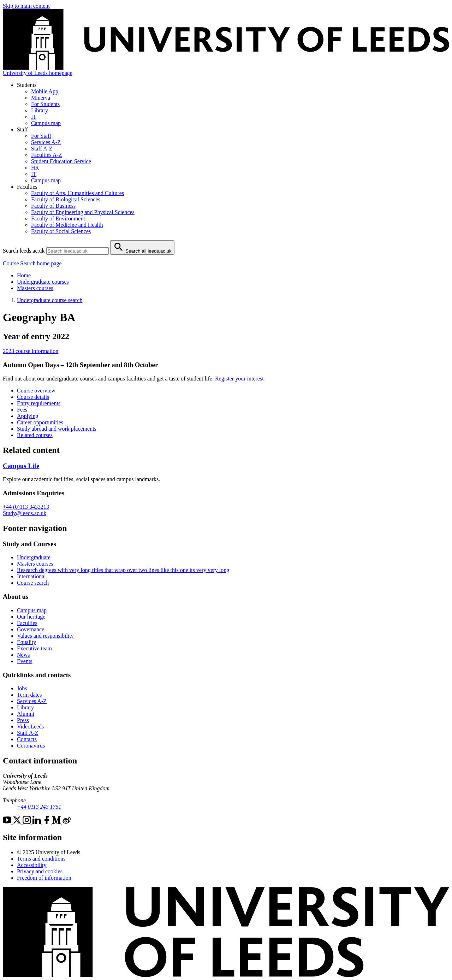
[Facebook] (47, 822)
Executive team (34, 648)
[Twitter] (18, 822)
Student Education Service (61, 161)
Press (23, 720)
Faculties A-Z (47, 155)
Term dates (29, 695)
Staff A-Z (42, 149)
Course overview (36, 391)
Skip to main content (26, 6)
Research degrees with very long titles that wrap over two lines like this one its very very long (123, 570)
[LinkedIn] (37, 822)
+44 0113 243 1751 (39, 807)
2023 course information (31, 351)
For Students (45, 104)
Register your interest (239, 379)
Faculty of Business (53, 206)
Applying (28, 416)
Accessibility (32, 865)
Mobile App (45, 91)
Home (24, 275)
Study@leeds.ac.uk (25, 513)
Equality (26, 642)
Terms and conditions (41, 859)
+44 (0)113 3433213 (26, 507)
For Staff (41, 136)
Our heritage (31, 617)
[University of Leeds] (226, 975)
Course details (33, 397)
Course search (33, 583)
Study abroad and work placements (57, 429)
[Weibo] (66, 822)
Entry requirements (39, 403)
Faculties (27, 623)
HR (35, 168)
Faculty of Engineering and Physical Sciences (83, 212)
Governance (31, 629)
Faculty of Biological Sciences (66, 199)
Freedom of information (44, 878)
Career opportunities (40, 422)
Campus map (46, 123)
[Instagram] (28, 822)
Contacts (27, 739)
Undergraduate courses (43, 282)
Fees (22, 410)
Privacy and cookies (40, 871)
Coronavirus (31, 746)
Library (40, 110)
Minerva (41, 98)
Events (25, 661)
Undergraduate (34, 557)
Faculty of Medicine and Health (67, 225)
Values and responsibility (45, 636)
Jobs (22, 688)
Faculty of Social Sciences (61, 231)
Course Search (32, 263)
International (31, 576)
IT (34, 117)
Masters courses (35, 288)
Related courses (35, 435)
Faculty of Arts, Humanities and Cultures (78, 193)
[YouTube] (8, 822)
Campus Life (21, 466)
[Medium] (57, 822)
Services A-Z (46, 142)
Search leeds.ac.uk (24, 251)
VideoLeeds (30, 727)
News (23, 655)
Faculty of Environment (58, 219)
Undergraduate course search (50, 300)
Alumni (26, 714)
